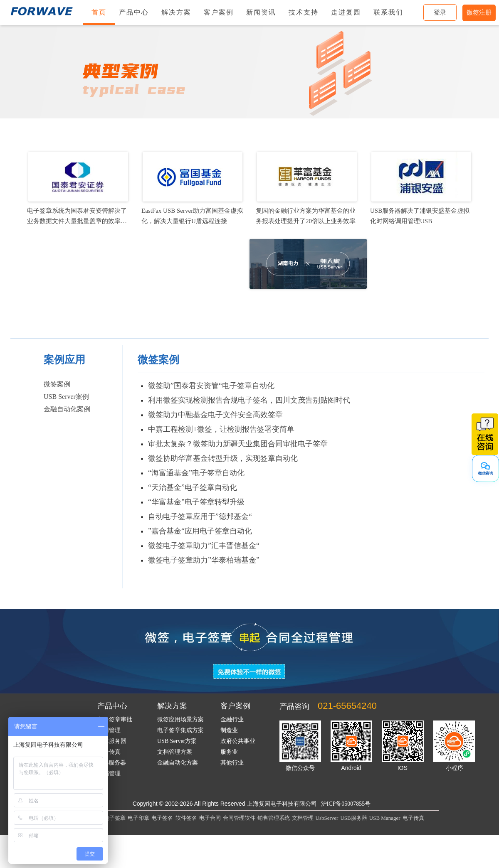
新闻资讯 (261, 12)
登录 (440, 12)
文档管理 (303, 818)
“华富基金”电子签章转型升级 (196, 502)
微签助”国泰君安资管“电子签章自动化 (211, 386)
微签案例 (57, 384)
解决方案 (176, 12)
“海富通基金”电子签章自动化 (196, 473)
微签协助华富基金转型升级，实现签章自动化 (223, 458)
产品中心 (134, 12)
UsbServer (327, 818)
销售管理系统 (274, 818)
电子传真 (413, 818)
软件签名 (186, 818)
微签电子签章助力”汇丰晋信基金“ (204, 546)
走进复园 (346, 12)
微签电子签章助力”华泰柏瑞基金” (204, 560)
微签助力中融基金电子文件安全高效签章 (215, 415)
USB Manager (385, 818)
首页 (99, 12)
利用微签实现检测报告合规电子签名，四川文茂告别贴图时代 (249, 400)
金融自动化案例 (67, 409)
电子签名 (162, 818)
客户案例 (219, 12)
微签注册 (479, 12)
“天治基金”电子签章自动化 (193, 487)
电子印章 (138, 818)
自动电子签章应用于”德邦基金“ (200, 516)
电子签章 (115, 818)
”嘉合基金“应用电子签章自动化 (200, 531)
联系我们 (388, 12)
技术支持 (304, 12)
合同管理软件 (239, 818)
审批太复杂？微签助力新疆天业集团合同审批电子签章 (238, 444)
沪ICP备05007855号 (346, 804)
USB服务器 (353, 818)
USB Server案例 (66, 397)
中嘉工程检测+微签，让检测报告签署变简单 (221, 429)
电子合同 (210, 818)
